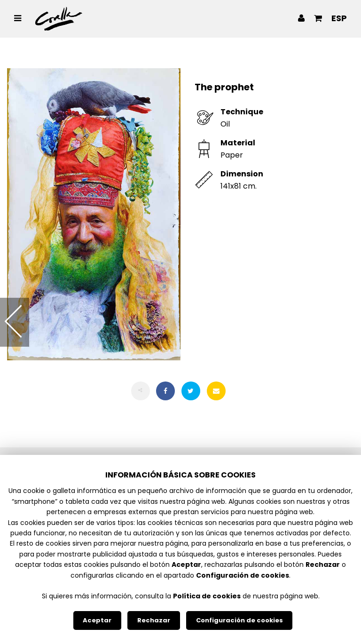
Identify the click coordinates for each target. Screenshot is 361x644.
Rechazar (154, 620)
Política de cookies (207, 596)
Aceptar (97, 620)
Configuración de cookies (239, 620)
